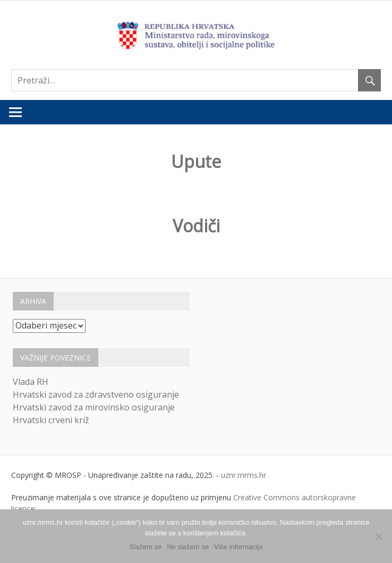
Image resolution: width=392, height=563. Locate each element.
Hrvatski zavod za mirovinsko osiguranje (94, 407)
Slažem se (146, 547)
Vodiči (196, 226)
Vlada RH (31, 382)
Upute (196, 161)
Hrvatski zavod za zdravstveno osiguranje (96, 394)
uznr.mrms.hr (244, 475)
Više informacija (238, 547)
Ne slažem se (188, 547)
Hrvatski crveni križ (51, 420)
